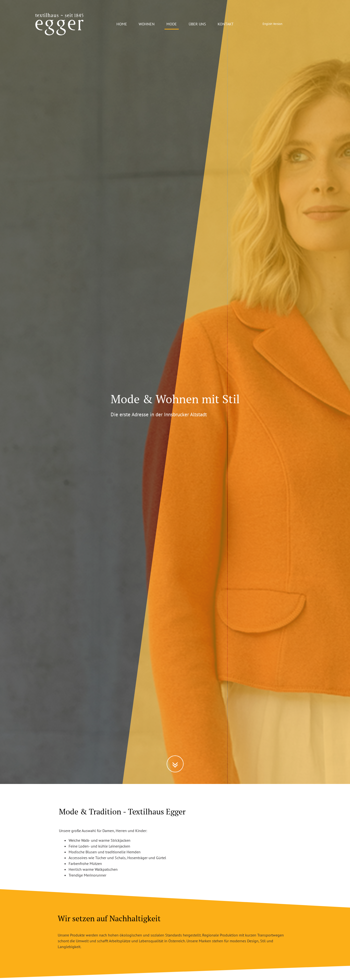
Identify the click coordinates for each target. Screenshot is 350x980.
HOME (122, 24)
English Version (272, 24)
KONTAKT (226, 24)
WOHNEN (147, 24)
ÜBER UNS (197, 24)
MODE (172, 24)
